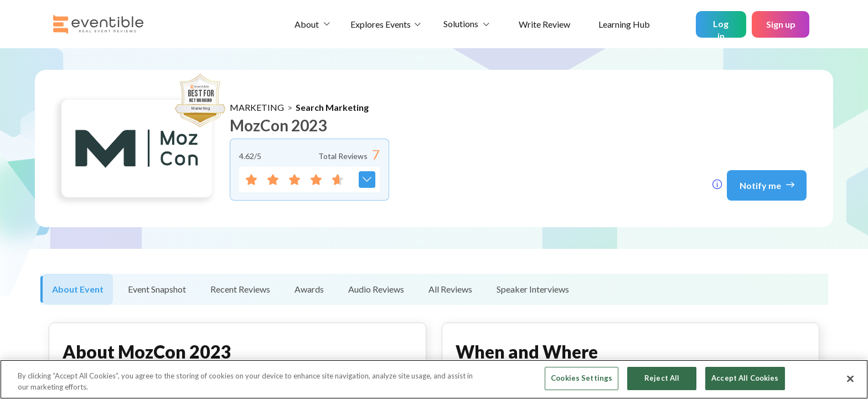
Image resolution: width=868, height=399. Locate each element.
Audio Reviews (376, 289)
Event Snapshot (157, 289)
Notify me (767, 185)
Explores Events (381, 24)
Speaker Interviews (533, 289)
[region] (434, 379)
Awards (309, 289)
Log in (721, 28)
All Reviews (450, 289)
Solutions (461, 24)
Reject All (662, 378)
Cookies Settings (582, 378)
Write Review (544, 24)
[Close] (850, 378)
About (307, 24)
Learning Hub (624, 24)
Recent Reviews (240, 289)
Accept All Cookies (745, 378)
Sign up (781, 24)
